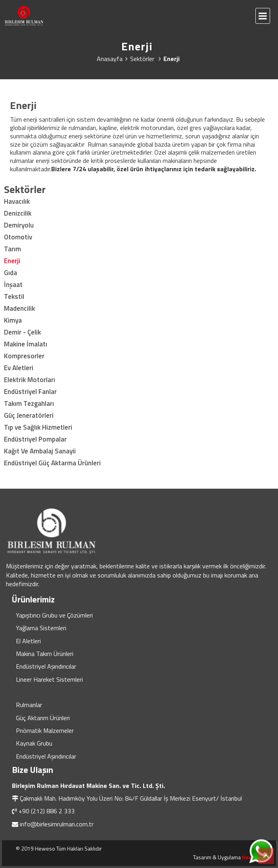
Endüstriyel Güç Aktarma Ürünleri (52, 463)
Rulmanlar (29, 705)
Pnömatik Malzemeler (45, 730)
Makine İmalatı (26, 344)
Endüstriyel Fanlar (30, 392)
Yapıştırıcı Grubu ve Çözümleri (54, 615)
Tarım (12, 249)
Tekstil (14, 296)
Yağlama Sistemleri (41, 628)
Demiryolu (19, 225)
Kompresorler (24, 356)
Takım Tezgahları (29, 403)
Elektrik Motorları (30, 380)
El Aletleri (28, 641)
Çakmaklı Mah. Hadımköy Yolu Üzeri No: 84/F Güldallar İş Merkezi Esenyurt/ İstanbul (131, 798)
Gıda (11, 273)
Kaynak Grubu (34, 743)
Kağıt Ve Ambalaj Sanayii (40, 451)
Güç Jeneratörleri (29, 415)
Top (266, 856)
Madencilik (19, 308)
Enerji (12, 261)
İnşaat (13, 285)
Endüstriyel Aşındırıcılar (46, 666)
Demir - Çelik (22, 332)
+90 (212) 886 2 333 (47, 811)
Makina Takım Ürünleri (45, 654)
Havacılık (17, 201)
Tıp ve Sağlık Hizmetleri (38, 427)
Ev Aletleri (19, 368)
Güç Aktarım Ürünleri (43, 718)
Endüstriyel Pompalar (35, 439)
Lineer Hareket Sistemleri (49, 679)
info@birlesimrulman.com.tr (57, 824)
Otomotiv (18, 237)
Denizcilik (18, 213)
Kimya (13, 320)
